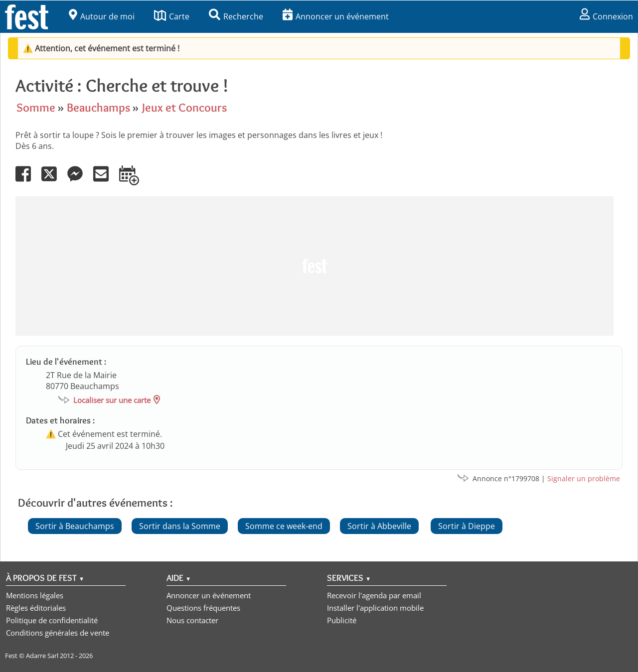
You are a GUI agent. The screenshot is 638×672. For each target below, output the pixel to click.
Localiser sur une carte (112, 400)
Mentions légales (35, 595)
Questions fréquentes (203, 608)
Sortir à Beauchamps (75, 526)
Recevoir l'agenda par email (374, 595)
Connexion (606, 16)
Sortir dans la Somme (180, 526)
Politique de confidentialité (52, 620)
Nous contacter (192, 620)
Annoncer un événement (336, 16)
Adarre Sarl (42, 656)
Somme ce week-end (284, 526)
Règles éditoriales (36, 608)
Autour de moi (102, 16)
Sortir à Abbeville (379, 526)
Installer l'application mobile (375, 608)
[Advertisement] (315, 266)
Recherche (236, 16)
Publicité (342, 620)
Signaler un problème (584, 478)
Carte (172, 16)
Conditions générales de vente (58, 633)
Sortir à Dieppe (467, 526)
